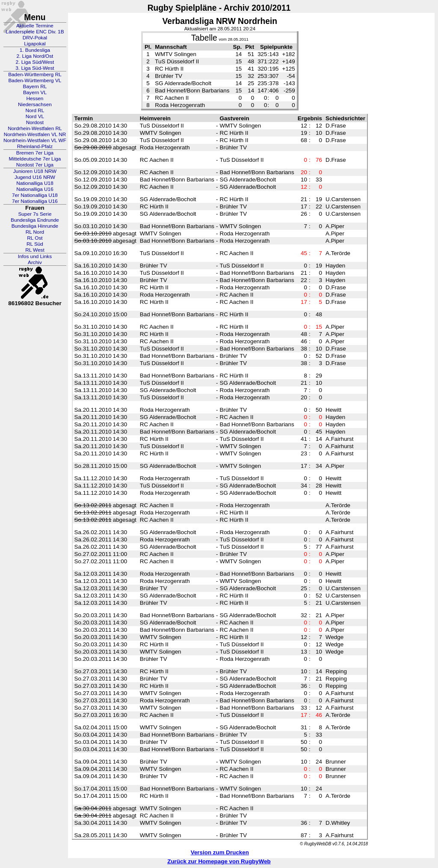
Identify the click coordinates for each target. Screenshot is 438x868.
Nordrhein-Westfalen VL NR (35, 134)
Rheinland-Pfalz (35, 146)
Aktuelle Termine (35, 26)
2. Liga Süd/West (35, 62)
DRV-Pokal (35, 38)
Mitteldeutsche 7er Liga (35, 159)
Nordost (35, 122)
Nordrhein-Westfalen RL (35, 128)
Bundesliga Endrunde (35, 220)
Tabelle (204, 38)
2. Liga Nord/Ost (35, 56)
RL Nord (35, 232)
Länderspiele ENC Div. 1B (35, 32)
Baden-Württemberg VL (35, 80)
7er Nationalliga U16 (35, 201)
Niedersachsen (35, 104)
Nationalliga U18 (35, 183)
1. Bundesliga (35, 50)
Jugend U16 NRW (35, 177)
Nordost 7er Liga (35, 165)
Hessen (35, 98)
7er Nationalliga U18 (35, 195)
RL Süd (35, 244)
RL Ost (35, 238)
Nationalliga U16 (35, 189)
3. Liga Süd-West (35, 68)
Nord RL (35, 110)
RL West (35, 250)
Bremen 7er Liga (35, 153)
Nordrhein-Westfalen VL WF (35, 140)
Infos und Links (35, 256)
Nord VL (35, 116)
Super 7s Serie (35, 214)
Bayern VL (35, 92)
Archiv (35, 262)
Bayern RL (35, 86)
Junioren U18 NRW (35, 171)
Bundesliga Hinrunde (35, 226)
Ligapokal (35, 44)
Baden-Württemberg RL (35, 74)
